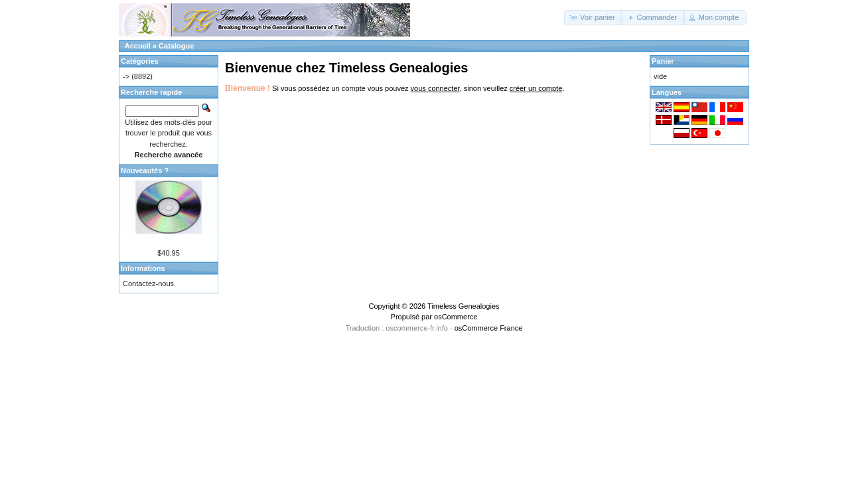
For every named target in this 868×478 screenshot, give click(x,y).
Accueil (138, 46)
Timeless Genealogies (463, 306)
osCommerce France (489, 328)
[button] (594, 18)
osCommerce (456, 317)
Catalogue (176, 46)
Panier (663, 61)
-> (126, 76)
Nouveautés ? (145, 171)
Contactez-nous (148, 283)
